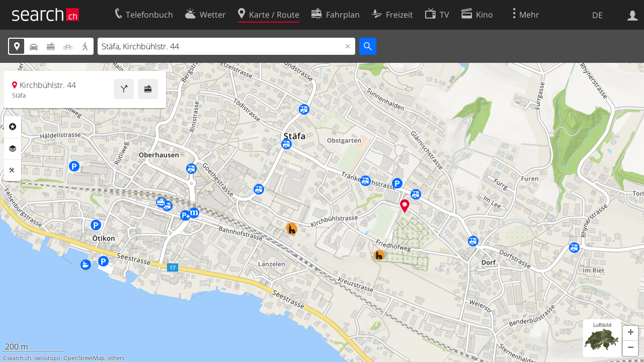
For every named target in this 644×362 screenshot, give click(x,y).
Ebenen (13, 149)
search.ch (19, 358)
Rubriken (13, 127)
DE (597, 15)
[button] (630, 333)
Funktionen (13, 170)
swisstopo (47, 358)
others (116, 358)
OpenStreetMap (84, 358)
